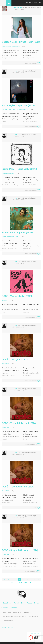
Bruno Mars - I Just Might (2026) (19, 169)
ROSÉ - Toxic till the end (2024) (19, 423)
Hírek (23, 603)
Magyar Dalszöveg (3, 3)
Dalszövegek (7, 603)
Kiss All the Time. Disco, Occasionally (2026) (15, 110)
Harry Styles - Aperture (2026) (18, 105)
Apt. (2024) (5, 300)
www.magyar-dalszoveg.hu (12, 612)
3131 (26, 583)
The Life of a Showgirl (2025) (10, 237)
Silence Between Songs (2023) (11, 46)
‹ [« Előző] (5, 579)
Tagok (29, 603)
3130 (21, 583)
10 (12, 583)
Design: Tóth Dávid (8, 627)
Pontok (17, 603)
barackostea (17, 7)
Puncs (15, 71)
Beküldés (14, 607)
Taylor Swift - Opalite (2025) (17, 233)
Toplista (37, 603)
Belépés (29, 3)
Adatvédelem (34, 617)
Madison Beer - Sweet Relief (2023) (21, 42)
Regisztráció (37, 3)
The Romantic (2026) (8, 173)
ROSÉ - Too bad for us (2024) (18, 487)
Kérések (6, 607)
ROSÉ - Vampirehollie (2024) (17, 296)
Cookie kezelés (8, 621)
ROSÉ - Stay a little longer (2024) (20, 550)
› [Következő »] (31, 583)
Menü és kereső (9, 3)
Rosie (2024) (5, 364)
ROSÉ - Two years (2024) (16, 360)
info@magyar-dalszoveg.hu (17, 617)
